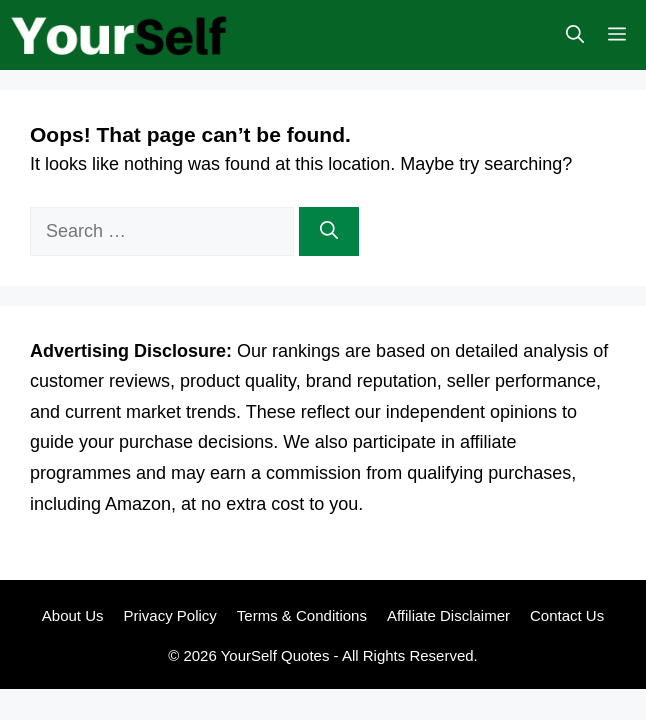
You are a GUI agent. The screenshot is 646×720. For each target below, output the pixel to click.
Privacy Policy (169, 615)
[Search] (329, 231)
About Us (73, 615)
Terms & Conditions (302, 615)
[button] (575, 35)
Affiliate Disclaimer (448, 615)
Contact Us (567, 615)
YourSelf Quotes (275, 655)
